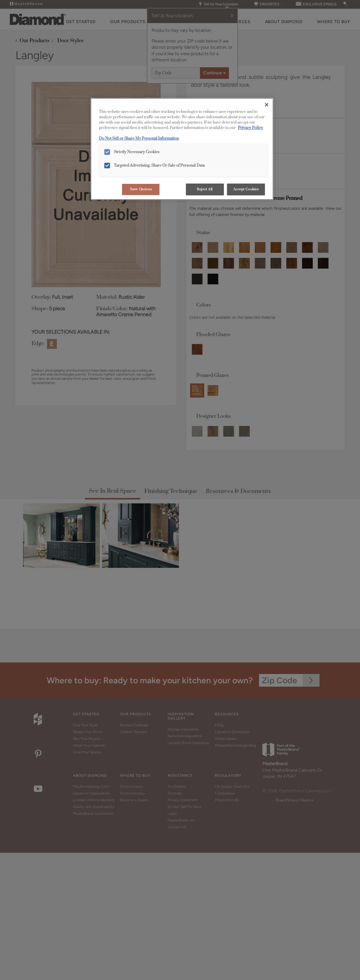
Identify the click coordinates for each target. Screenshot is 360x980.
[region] (182, 149)
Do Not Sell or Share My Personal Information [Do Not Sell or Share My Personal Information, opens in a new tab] (139, 139)
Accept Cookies (246, 189)
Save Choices (141, 189)
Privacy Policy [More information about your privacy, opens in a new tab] (250, 128)
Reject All (205, 189)
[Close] (267, 105)
